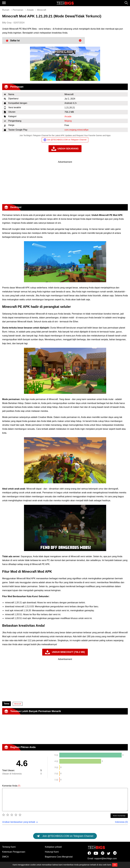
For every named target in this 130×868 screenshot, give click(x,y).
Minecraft (18, 704)
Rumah (6, 10)
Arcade (68, 116)
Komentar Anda (11, 786)
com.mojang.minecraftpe (77, 130)
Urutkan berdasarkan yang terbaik (19, 822)
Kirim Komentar (119, 816)
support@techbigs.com (105, 858)
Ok (115, 865)
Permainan (18, 10)
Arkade (30, 10)
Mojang (68, 121)
